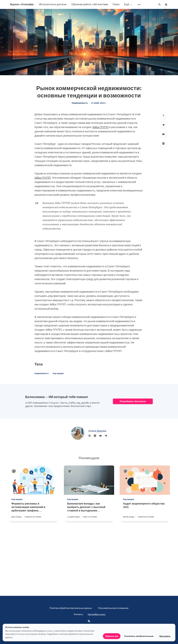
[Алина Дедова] (78, 433)
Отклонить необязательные (139, 636)
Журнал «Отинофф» (22, 4)
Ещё (128, 4)
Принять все (112, 636)
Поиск (116, 4)
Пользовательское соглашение (113, 608)
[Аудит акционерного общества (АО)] (145, 511)
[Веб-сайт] (90, 436)
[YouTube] (163, 134)
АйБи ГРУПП (100, 127)
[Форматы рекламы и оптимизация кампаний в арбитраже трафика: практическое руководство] (33, 511)
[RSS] (89, 621)
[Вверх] (163, 116)
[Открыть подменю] (139, 5)
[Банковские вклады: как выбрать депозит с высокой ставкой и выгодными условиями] (89, 511)
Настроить (165, 636)
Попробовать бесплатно (133, 401)
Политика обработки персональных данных (71, 608)
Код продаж (58, 373)
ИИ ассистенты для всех (53, 4)
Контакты (78, 614)
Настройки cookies (97, 614)
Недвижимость (80, 103)
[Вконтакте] (163, 143)
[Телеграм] (163, 125)
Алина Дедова (97, 431)
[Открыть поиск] (160, 5)
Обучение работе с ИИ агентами (90, 4)
